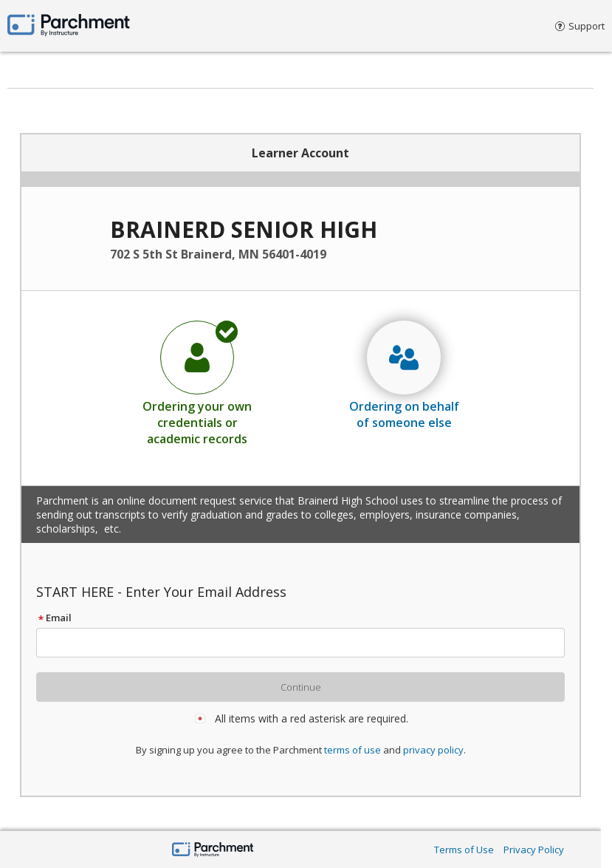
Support (580, 26)
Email (54, 618)
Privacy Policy (534, 850)
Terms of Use (464, 850)
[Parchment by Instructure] (213, 851)
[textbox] (307, 643)
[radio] (197, 383)
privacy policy (433, 750)
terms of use (353, 750)
